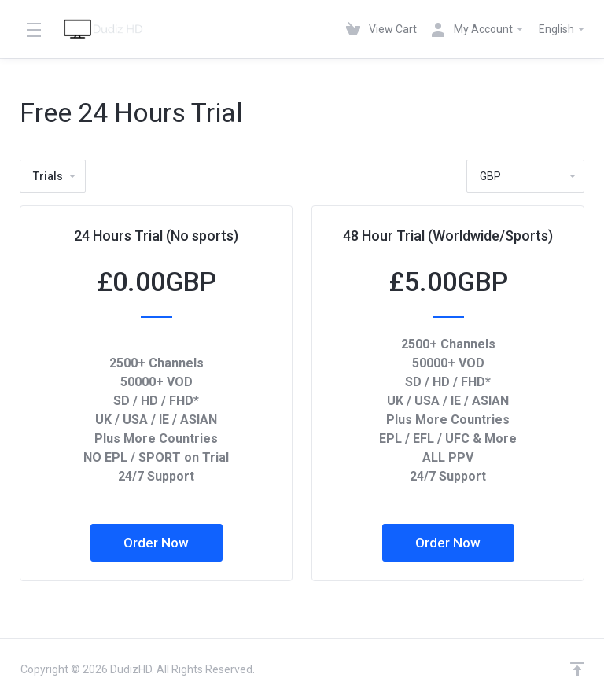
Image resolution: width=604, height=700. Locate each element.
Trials (55, 176)
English (562, 29)
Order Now (156, 543)
